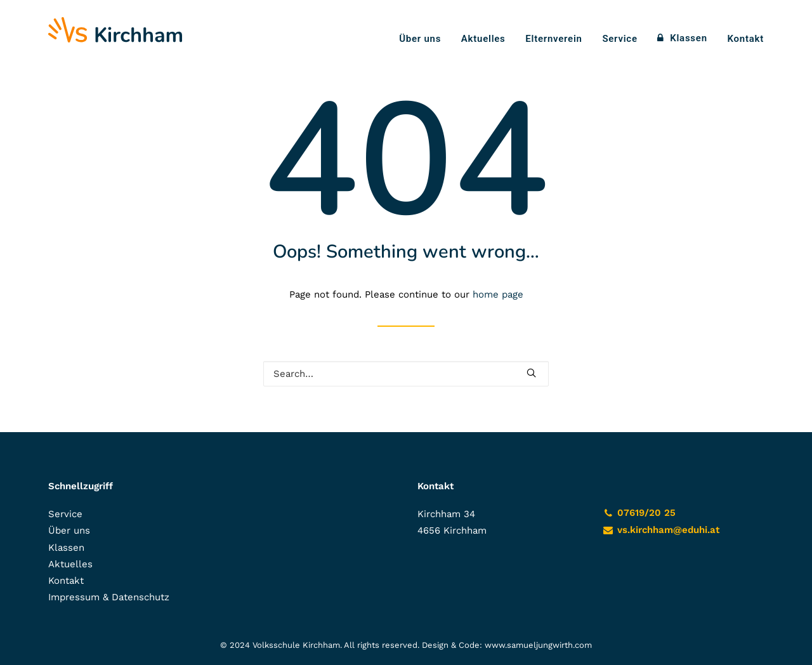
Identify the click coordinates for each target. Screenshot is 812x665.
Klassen (689, 38)
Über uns (420, 39)
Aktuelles (483, 39)
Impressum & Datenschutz (109, 597)
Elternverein (553, 39)
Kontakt (746, 39)
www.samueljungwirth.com (538, 645)
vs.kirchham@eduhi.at (668, 530)
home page (498, 294)
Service (619, 39)
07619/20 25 (646, 513)
